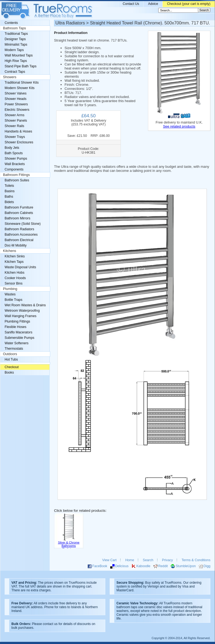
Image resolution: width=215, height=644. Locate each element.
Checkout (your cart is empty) (189, 4)
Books (9, 372)
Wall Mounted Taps (19, 55)
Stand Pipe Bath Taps (20, 66)
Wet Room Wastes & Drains (25, 305)
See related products (179, 126)
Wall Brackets (15, 164)
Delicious (122, 566)
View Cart (110, 560)
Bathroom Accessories (21, 235)
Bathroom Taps (14, 28)
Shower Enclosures (19, 142)
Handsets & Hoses (18, 131)
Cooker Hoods (15, 278)
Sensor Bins (14, 283)
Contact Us (131, 4)
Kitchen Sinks (15, 256)
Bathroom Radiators (19, 229)
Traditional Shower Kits (22, 83)
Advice (153, 4)
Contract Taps (15, 72)
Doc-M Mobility (16, 245)
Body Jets (12, 148)
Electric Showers (17, 110)
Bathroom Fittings (16, 175)
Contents (11, 23)
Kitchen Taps (14, 262)
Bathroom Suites (17, 180)
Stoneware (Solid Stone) (23, 224)
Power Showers (16, 104)
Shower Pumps (16, 159)
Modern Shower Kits (20, 88)
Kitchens (10, 251)
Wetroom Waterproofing (22, 311)
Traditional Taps (16, 34)
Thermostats (14, 349)
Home (130, 560)
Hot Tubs (11, 359)
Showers (10, 77)
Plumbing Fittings (17, 321)
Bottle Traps (13, 300)
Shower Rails (14, 126)
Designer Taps (15, 39)
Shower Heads (15, 99)
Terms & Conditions (196, 560)
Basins (10, 191)
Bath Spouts (14, 153)
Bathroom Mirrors (18, 218)
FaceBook (100, 566)
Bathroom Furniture (19, 207)
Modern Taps (14, 50)
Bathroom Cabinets (19, 213)
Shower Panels (16, 121)
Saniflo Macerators (18, 332)
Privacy (167, 560)
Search (148, 560)
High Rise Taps (16, 61)
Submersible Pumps (19, 338)
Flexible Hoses (15, 327)
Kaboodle (143, 566)
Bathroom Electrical (19, 240)
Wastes (10, 294)
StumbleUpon (186, 566)
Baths (9, 197)
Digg (207, 566)
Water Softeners (17, 343)
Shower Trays (15, 137)
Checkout (12, 367)
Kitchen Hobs (15, 273)
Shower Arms (15, 115)
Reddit (163, 566)
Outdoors (10, 354)
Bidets (9, 202)
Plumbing (10, 289)
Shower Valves (16, 93)
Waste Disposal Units (20, 267)
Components (14, 169)
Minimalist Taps (16, 45)
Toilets (9, 186)
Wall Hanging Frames (20, 316)
